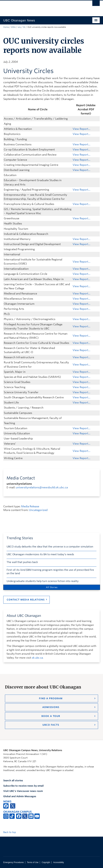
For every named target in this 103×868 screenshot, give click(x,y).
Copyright (46, 862)
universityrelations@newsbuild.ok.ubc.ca (42, 487)
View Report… (81, 129)
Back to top (11, 832)
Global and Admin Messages (20, 796)
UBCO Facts (51, 725)
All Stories (52, 587)
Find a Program (51, 698)
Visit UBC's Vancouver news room (23, 791)
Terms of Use (33, 862)
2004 (13, 27)
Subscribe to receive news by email (23, 786)
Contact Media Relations (26, 600)
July (19, 27)
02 (24, 27)
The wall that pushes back (22, 562)
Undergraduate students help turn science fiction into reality (43, 581)
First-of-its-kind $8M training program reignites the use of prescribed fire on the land (50, 572)
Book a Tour (51, 716)
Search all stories (13, 780)
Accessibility (58, 862)
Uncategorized (38, 510)
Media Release (30, 506)
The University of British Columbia (37, 7)
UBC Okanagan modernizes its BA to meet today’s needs (40, 554)
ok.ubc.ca (37, 658)
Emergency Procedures (13, 862)
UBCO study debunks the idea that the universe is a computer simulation (50, 547)
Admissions (51, 707)
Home (6, 27)
